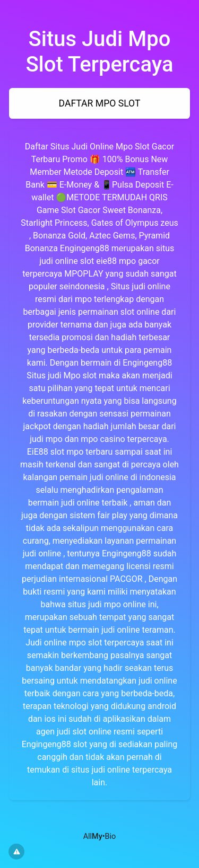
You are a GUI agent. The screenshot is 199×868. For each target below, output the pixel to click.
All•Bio (100, 836)
